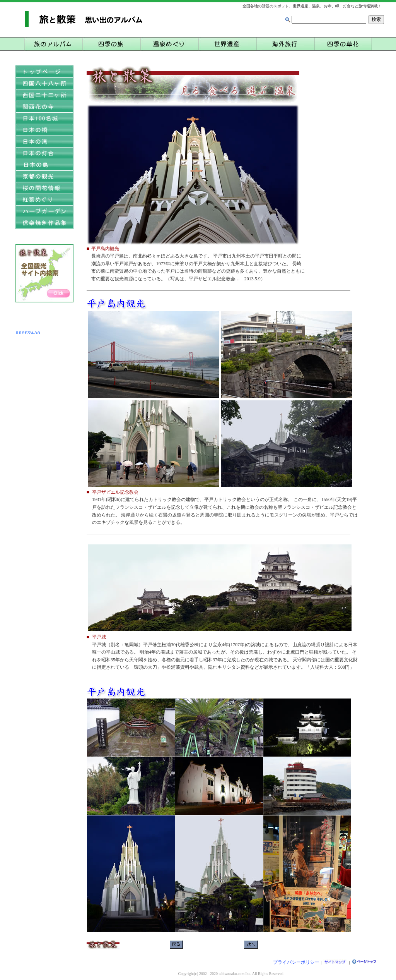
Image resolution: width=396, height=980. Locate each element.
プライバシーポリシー (296, 962)
